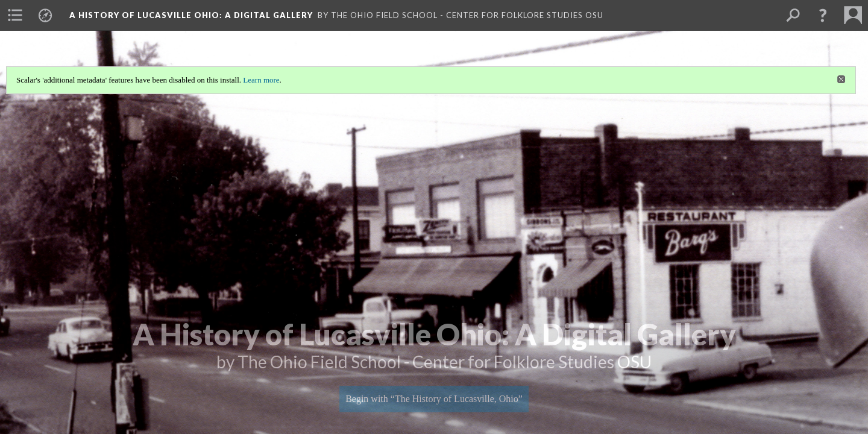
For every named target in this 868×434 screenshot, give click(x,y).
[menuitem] (15, 15)
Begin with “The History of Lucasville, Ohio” (434, 399)
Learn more (261, 80)
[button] (823, 15)
